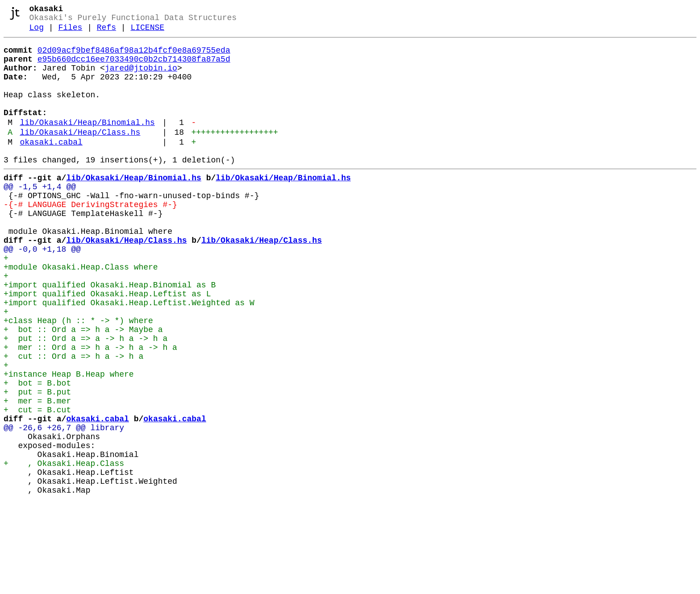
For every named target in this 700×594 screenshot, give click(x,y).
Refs (106, 32)
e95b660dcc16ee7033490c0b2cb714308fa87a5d (134, 67)
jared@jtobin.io (141, 78)
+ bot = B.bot (37, 452)
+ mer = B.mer (37, 474)
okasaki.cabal (51, 166)
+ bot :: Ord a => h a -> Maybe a (83, 388)
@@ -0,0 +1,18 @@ (42, 291)
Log (37, 32)
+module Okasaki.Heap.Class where (81, 313)
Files (70, 32)
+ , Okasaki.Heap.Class (64, 548)
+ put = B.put (37, 463)
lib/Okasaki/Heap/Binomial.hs (87, 143)
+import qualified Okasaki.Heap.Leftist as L (107, 345)
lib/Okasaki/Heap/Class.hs (80, 155)
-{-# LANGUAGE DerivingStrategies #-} (90, 238)
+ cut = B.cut (37, 484)
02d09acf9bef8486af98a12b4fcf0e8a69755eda (134, 57)
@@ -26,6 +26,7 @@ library (64, 506)
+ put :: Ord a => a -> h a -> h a (85, 399)
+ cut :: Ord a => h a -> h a (73, 420)
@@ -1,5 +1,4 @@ (40, 216)
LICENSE (147, 32)
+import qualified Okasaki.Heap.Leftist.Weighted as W (129, 356)
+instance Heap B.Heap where (69, 441)
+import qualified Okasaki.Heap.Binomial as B (110, 334)
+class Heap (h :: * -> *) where (78, 377)
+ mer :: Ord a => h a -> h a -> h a (90, 409)
